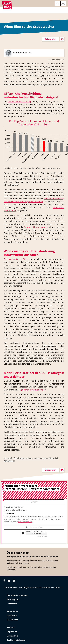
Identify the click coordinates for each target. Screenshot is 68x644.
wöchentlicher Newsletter (17, 510)
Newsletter (12, 616)
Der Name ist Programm (18, 595)
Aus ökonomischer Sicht (16, 259)
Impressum (12, 632)
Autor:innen (12, 611)
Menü (63, 5)
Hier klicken (36, 534)
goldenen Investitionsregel (33, 390)
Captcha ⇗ (42, 536)
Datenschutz (13, 636)
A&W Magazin (13, 600)
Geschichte (12, 604)
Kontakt (11, 628)
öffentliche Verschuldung (20, 102)
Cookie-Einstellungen (16, 640)
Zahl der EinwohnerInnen (36, 227)
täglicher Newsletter (15, 507)
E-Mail (34, 502)
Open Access (12, 620)
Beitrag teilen (51, 39)
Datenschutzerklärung (26, 522)
